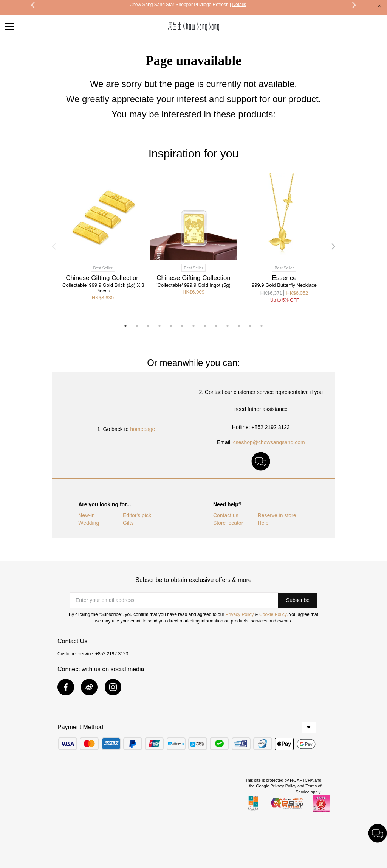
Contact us (226, 515)
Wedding (89, 523)
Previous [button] (54, 246)
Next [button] (333, 246)
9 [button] (216, 326)
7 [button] (193, 326)
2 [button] (137, 326)
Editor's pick (137, 515)
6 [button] (182, 326)
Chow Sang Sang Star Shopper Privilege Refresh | (188, 5)
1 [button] (125, 326)
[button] (298, 600)
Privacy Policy (240, 614)
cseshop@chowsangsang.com (269, 442)
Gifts (128, 523)
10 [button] (228, 326)
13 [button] (262, 326)
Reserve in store (277, 515)
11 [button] (239, 326)
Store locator (228, 523)
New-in (87, 515)
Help (263, 523)
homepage (142, 429)
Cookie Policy (273, 614)
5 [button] (171, 326)
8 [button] (205, 326)
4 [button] (159, 326)
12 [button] (250, 326)
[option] (188, 4)
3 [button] (148, 326)
